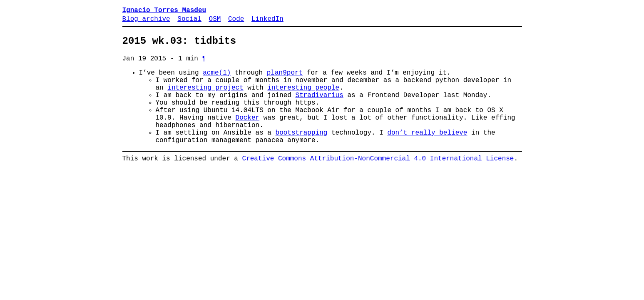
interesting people (303, 100)
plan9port (285, 81)
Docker (248, 136)
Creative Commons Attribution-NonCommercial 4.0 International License (378, 184)
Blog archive (146, 22)
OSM (215, 22)
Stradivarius (320, 109)
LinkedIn (267, 22)
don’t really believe (427, 155)
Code (236, 22)
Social (189, 22)
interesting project (205, 100)
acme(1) (217, 81)
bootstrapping (302, 155)
